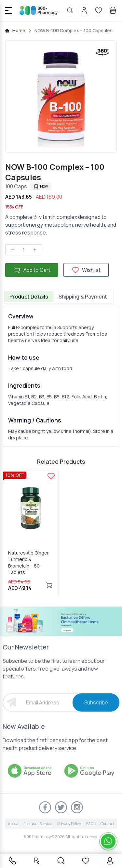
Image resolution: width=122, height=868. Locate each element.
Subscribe (96, 702)
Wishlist (86, 270)
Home (19, 30)
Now (41, 186)
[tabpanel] (61, 376)
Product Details (29, 297)
